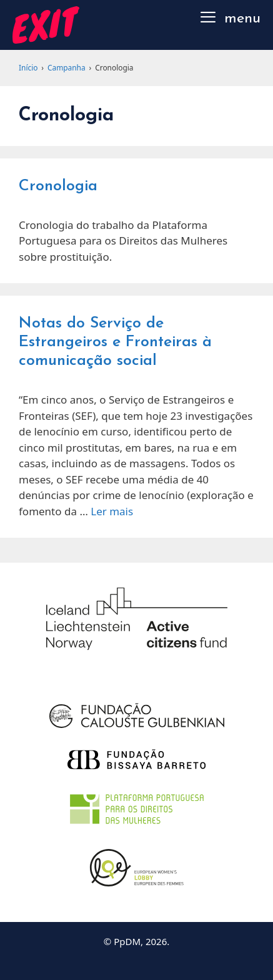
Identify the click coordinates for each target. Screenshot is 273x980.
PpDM (127, 941)
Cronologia (58, 186)
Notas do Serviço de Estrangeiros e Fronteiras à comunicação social (115, 342)
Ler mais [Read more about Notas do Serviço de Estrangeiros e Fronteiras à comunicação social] (112, 511)
